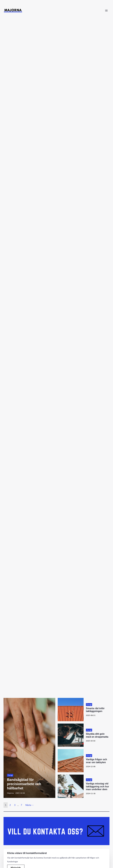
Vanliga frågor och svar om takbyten (96, 761)
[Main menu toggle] (106, 11)
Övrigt (10, 775)
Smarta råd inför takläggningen (95, 710)
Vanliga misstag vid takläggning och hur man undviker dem (97, 786)
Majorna (10, 793)
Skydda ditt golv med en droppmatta (97, 735)
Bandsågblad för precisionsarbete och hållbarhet (25, 784)
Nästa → (30, 805)
